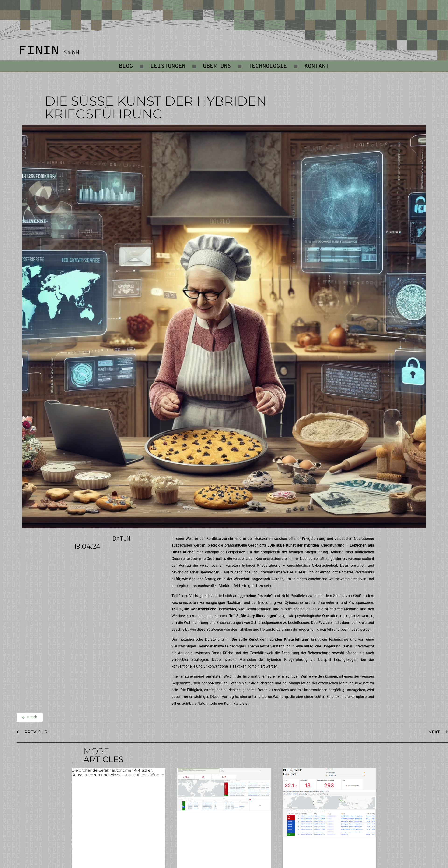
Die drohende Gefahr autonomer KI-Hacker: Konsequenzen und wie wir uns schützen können (118, 772)
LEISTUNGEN (168, 66)
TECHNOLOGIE (268, 66)
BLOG (126, 66)
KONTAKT (317, 66)
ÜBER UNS (217, 66)
